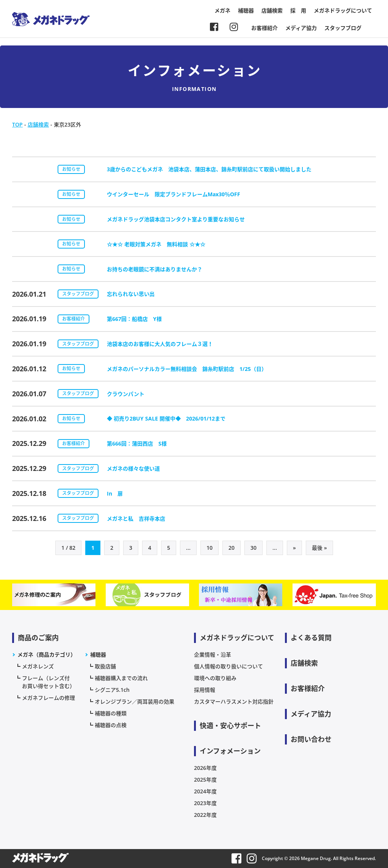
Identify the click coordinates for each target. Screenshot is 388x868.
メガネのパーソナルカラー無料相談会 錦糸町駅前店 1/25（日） (187, 369)
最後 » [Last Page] (319, 548)
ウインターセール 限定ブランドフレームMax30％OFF (174, 194)
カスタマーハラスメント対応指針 (234, 701)
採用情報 (205, 690)
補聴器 (246, 10)
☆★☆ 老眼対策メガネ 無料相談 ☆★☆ (156, 244)
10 (210, 548)
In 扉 (115, 493)
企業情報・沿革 (213, 655)
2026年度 (205, 768)
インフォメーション (230, 751)
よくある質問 (311, 638)
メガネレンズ (38, 666)
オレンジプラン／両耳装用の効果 (135, 701)
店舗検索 (272, 10)
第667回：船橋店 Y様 (134, 319)
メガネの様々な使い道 (133, 468)
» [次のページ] (294, 548)
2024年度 (205, 791)
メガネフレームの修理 (48, 698)
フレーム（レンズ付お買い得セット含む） (48, 682)
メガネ (222, 10)
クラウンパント (126, 394)
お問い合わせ (311, 739)
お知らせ (71, 169)
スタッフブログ (343, 28)
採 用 (298, 10)
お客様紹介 (264, 28)
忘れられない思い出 (131, 294)
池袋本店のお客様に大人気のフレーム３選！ (160, 344)
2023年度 (205, 803)
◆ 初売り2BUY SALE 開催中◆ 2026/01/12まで (166, 418)
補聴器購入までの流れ (121, 678)
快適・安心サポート (230, 726)
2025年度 (205, 780)
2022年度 (205, 815)
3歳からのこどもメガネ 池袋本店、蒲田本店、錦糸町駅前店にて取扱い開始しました (209, 169)
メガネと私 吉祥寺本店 (136, 518)
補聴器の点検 (111, 725)
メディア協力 (301, 28)
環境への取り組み (215, 678)
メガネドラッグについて (343, 10)
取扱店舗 (105, 666)
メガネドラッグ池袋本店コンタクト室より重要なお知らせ (176, 219)
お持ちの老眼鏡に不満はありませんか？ (155, 269)
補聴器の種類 (111, 713)
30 (253, 548)
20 (232, 548)
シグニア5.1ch (112, 690)
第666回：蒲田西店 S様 (137, 443)
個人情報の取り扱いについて (228, 666)
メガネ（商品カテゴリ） (47, 655)
